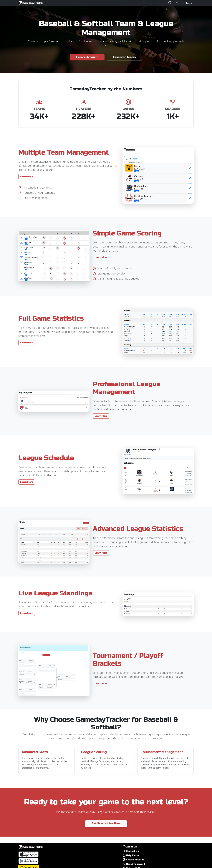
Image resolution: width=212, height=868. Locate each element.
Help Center (133, 855)
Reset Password (136, 864)
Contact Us (133, 851)
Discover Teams (125, 57)
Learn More (27, 176)
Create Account (87, 57)
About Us (131, 847)
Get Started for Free (106, 824)
